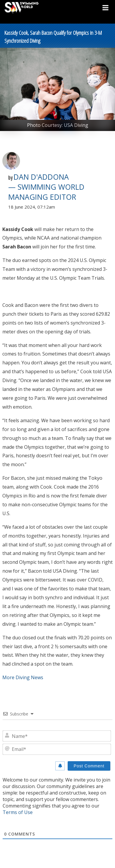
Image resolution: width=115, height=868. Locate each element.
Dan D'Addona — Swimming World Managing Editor (46, 187)
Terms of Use (18, 812)
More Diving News (23, 677)
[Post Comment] (89, 766)
